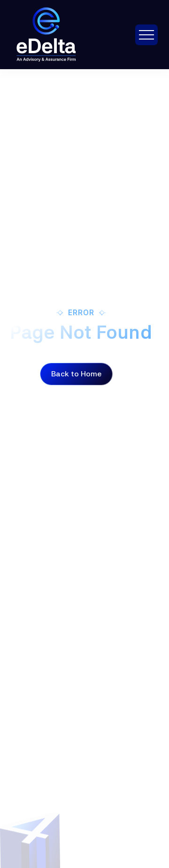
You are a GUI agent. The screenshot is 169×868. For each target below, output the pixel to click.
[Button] (76, 374)
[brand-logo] (58, 35)
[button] (146, 35)
